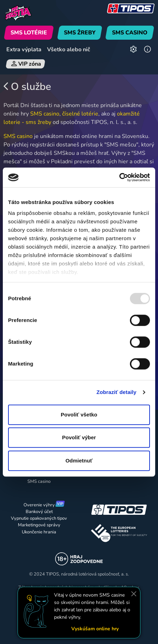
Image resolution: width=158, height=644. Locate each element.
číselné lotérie (80, 114)
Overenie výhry (39, 505)
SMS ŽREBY (80, 33)
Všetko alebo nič (69, 50)
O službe (27, 87)
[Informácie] (147, 50)
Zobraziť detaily (117, 392)
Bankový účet (39, 512)
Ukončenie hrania (39, 532)
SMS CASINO (130, 33)
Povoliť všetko (79, 415)
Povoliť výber (79, 437)
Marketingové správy (39, 525)
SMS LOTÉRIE (29, 33)
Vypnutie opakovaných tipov (39, 518)
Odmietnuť (79, 461)
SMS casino (45, 114)
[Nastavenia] (133, 50)
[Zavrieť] (134, 594)
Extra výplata (24, 50)
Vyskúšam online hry (95, 629)
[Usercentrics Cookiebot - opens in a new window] (119, 177)
